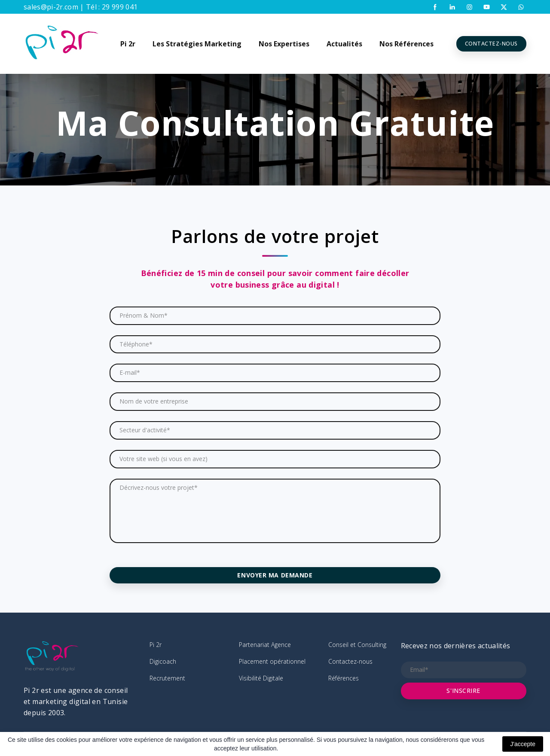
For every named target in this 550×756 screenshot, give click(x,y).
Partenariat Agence (265, 645)
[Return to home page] (62, 44)
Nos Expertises (284, 44)
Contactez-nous (350, 661)
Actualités (344, 44)
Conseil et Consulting (357, 645)
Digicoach (163, 661)
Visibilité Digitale (261, 678)
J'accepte (523, 744)
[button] (435, 7)
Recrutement (167, 678)
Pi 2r (128, 44)
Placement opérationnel (272, 661)
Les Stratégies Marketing (197, 44)
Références (344, 678)
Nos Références (406, 44)
